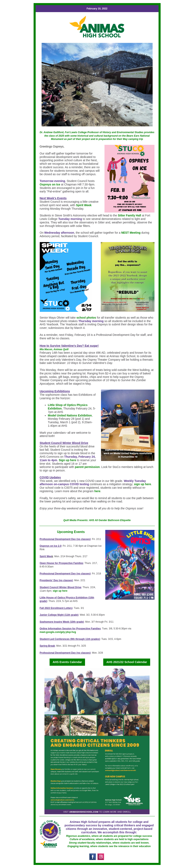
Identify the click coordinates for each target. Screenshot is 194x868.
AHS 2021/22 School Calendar (127, 662)
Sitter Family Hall (129, 215)
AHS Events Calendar (67, 662)
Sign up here (68, 460)
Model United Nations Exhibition (70, 415)
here (97, 491)
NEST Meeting (131, 233)
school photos (86, 318)
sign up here (142, 484)
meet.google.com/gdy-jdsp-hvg (58, 632)
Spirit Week (84, 205)
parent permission (87, 467)
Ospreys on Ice (50, 184)
